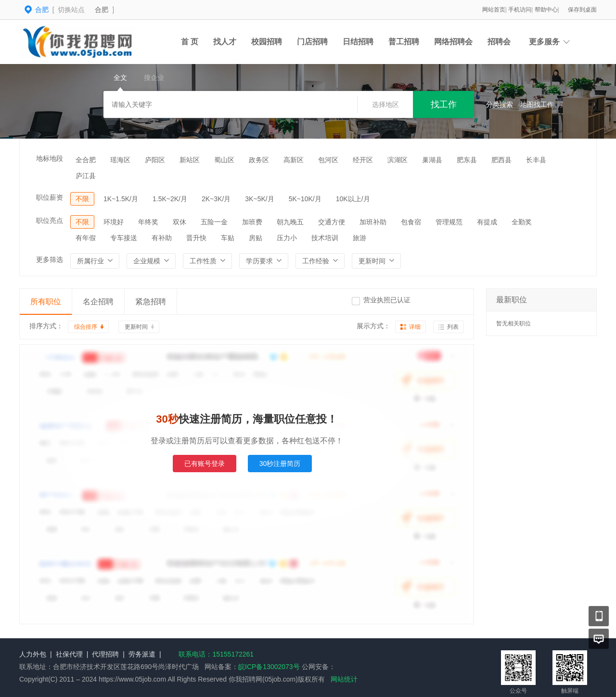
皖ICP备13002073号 (269, 667)
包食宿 (411, 222)
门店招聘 (312, 42)
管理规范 (449, 222)
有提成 (487, 222)
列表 (453, 327)
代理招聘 (105, 654)
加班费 (252, 222)
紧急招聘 (151, 302)
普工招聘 (404, 42)
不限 (82, 199)
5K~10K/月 (305, 199)
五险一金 (214, 222)
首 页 (190, 42)
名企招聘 (98, 302)
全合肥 (86, 160)
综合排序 (86, 327)
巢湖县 (432, 160)
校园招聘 (267, 42)
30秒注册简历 (280, 464)
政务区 (259, 160)
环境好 (114, 222)
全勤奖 (522, 222)
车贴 (228, 238)
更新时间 (136, 327)
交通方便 (332, 222)
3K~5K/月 (259, 199)
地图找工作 (537, 104)
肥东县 (467, 160)
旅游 (359, 238)
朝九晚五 (290, 222)
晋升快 (196, 238)
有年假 (86, 238)
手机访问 (520, 10)
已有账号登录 (205, 464)
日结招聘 (358, 42)
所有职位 (46, 302)
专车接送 (124, 238)
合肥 (102, 10)
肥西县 (501, 160)
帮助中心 (546, 10)
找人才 (225, 42)
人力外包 (33, 654)
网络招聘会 (453, 42)
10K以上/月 (353, 199)
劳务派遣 (142, 654)
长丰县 (536, 160)
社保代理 (69, 654)
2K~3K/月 (216, 199)
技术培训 (325, 238)
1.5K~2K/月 (170, 199)
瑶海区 (120, 160)
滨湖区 (398, 160)
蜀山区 (224, 160)
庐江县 (86, 176)
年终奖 (148, 222)
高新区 (294, 160)
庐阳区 (155, 160)
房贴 (256, 238)
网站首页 (494, 10)
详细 (415, 327)
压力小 (287, 238)
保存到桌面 (582, 10)
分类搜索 (500, 104)
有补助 (162, 238)
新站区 (190, 160)
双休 (180, 222)
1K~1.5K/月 (121, 199)
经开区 (363, 160)
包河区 (328, 160)
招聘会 (499, 42)
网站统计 (344, 679)
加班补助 (373, 222)
